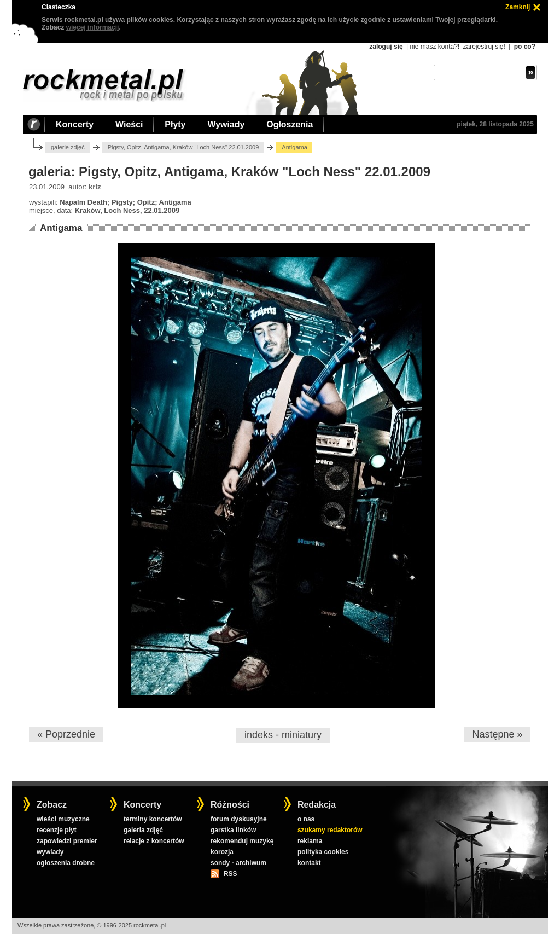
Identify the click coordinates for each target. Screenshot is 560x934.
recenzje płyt (57, 830)
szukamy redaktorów (330, 830)
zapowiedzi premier (67, 841)
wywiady (50, 852)
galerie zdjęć (68, 147)
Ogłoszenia (290, 124)
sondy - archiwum (238, 863)
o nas (306, 819)
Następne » (497, 734)
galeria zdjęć (143, 830)
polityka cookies (323, 852)
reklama (310, 841)
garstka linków (233, 830)
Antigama (61, 228)
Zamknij (518, 7)
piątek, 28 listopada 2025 (495, 124)
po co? (525, 47)
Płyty (175, 124)
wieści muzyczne (63, 819)
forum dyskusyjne (239, 819)
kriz (95, 187)
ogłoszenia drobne (66, 863)
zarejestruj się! (484, 47)
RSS (230, 874)
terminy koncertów (153, 819)
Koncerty (75, 124)
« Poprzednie (66, 734)
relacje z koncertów (154, 841)
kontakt (309, 863)
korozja (222, 852)
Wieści (129, 124)
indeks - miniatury (283, 735)
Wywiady (226, 124)
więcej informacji (93, 27)
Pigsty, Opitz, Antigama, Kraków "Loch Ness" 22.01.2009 (183, 147)
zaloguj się (386, 47)
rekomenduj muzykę (242, 841)
